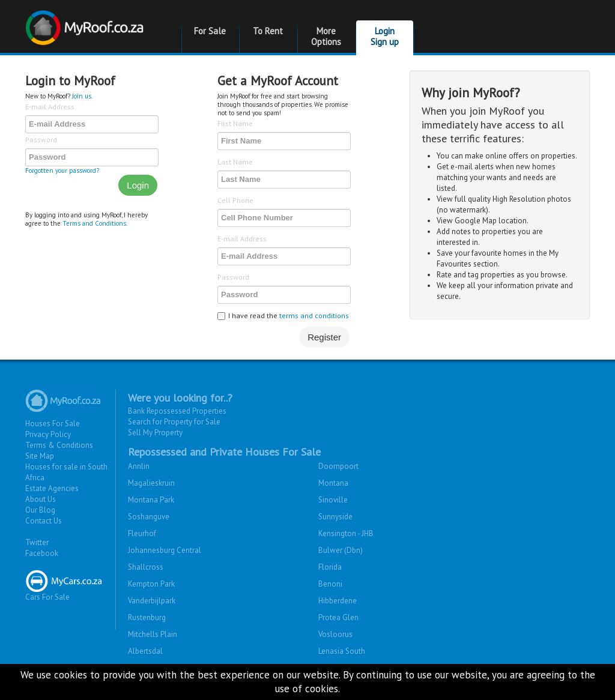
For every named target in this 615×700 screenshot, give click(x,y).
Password (41, 140)
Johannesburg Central (165, 550)
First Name (235, 123)
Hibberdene (338, 601)
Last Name (235, 162)
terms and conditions (314, 315)
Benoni (330, 584)
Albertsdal (145, 651)
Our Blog (40, 510)
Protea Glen (338, 617)
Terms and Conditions (94, 223)
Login (138, 185)
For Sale (210, 31)
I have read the (283, 315)
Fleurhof (142, 533)
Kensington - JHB (346, 533)
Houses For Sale (53, 424)
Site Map (40, 456)
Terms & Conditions (59, 445)
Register (324, 337)
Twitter (37, 542)
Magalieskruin (151, 483)
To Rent (268, 31)
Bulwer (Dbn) (341, 550)
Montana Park (151, 500)
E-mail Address (50, 107)
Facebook (42, 553)
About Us (41, 499)
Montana (333, 483)
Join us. (82, 96)
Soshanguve (149, 517)
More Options (326, 36)
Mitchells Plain (153, 634)
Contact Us (44, 521)
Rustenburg (147, 617)
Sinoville (333, 500)
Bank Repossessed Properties (177, 411)
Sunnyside (335, 517)
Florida (330, 567)
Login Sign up (385, 36)
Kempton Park (151, 584)
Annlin (139, 466)
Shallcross (146, 567)
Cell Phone (235, 200)
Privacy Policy (48, 434)
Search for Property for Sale (174, 422)
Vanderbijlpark (152, 601)
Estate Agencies (52, 488)
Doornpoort (338, 466)
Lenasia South (342, 651)
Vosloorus (335, 634)
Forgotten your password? (62, 170)
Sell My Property (155, 433)
